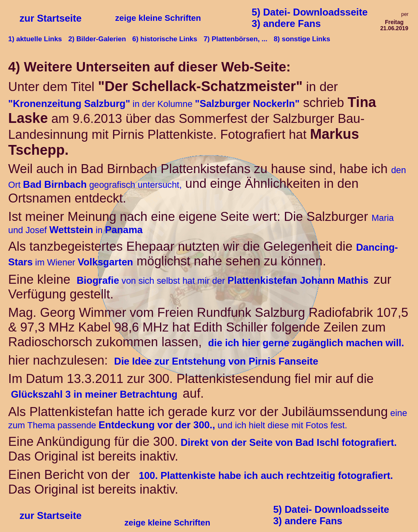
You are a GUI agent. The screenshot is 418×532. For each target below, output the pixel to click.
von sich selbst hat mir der (224, 281)
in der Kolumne (154, 104)
